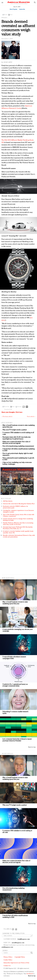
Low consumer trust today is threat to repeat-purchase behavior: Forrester (17, 740)
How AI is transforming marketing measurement (18, 446)
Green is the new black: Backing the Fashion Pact (19, 504)
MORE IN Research (8, 578)
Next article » (31, 417)
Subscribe (22, 9)
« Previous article (7, 417)
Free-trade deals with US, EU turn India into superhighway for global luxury (17, 438)
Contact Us (7, 966)
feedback (30, 974)
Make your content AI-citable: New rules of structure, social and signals (16, 443)
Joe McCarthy (8, 62)
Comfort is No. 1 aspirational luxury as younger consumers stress (15, 685)
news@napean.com (18, 943)
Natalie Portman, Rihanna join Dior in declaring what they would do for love (18, 524)
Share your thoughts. (12, 412)
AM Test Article (8, 501)
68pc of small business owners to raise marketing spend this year (15, 603)
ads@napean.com (7, 947)
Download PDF (8, 409)
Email (6, 15)
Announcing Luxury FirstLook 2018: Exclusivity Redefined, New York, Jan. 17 (18, 528)
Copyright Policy (20, 957)
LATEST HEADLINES (7, 423)
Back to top (32, 747)
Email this (7, 407)
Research (4, 18)
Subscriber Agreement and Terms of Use (16, 963)
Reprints (19, 407)
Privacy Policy (8, 957)
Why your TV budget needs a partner (15, 430)
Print (11, 15)
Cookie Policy (8, 960)
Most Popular (14, 9)
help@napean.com (24, 939)
